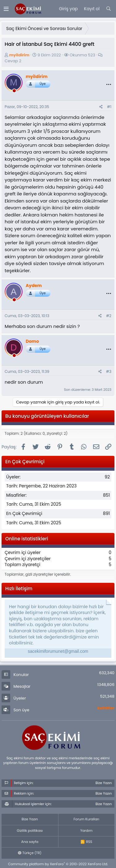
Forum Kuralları (86, 819)
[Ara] (109, 9)
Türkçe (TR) (30, 853)
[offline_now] (14, 92)
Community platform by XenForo (58, 864)
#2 (109, 316)
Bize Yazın (30, 819)
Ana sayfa (30, 842)
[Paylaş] (101, 107)
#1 (109, 107)
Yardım (86, 831)
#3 (109, 371)
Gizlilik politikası (30, 831)
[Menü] (6, 9)
